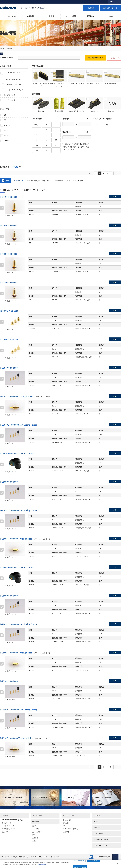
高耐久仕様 (94, 111)
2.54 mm (7, 125)
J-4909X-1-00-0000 (8, 254)
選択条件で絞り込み (95, 58)
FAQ (111, 16)
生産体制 (66, 832)
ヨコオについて (10, 16)
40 (56, 150)
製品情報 (30, 16)
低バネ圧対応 (37, 832)
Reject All (94, 860)
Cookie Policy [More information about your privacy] (42, 865)
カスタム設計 (71, 16)
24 (46, 150)
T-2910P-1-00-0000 (9, 681)
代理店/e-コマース (100, 845)
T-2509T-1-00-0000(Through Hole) (16, 539)
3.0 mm (7, 130)
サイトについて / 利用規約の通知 (14, 857)
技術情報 (50, 16)
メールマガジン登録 (102, 797)
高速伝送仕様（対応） (77, 111)
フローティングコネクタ (14, 85)
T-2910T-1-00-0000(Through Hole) (16, 738)
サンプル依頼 (69, 797)
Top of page (115, 857)
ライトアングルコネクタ (14, 90)
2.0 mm (7, 115)
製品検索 (91, 8)
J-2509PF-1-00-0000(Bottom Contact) (18, 567)
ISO (64, 826)
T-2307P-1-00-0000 (9, 368)
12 (56, 140)
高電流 (34, 841)
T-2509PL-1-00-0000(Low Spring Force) (18, 510)
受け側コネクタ (10, 95)
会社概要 (66, 823)
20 (37, 150)
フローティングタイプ (94, 83)
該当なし (37, 125)
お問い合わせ (112, 8)
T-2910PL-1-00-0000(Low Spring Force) (18, 710)
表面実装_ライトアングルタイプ (59, 85)
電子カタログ (6, 832)
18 (56, 145)
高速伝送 (35, 838)
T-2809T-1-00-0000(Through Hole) (16, 653)
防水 (34, 835)
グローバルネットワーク (71, 829)
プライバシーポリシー (38, 857)
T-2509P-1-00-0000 (9, 482)
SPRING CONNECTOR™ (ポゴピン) (16, 73)
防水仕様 (41, 111)
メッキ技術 (36, 829)
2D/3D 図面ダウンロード (12, 797)
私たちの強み (67, 820)
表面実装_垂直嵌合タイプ (41, 85)
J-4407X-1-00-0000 (8, 225)
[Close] (118, 864)
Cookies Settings (79, 860)
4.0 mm (7, 136)
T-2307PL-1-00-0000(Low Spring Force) (18, 425)
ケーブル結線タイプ (112, 83)
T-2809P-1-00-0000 (9, 596)
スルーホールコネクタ (14, 79)
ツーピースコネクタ (11, 100)
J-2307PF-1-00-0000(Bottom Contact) (18, 453)
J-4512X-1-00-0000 (8, 197)
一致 (87, 119)
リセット (114, 58)
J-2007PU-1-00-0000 (9, 311)
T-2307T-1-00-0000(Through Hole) (16, 396)
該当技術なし (112, 111)
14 (37, 145)
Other (6, 141)
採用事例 (91, 16)
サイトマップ (56, 857)
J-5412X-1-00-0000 (8, 282)
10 (46, 140)
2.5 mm (7, 120)
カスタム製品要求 (40, 797)
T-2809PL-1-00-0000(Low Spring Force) (18, 624)
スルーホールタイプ (77, 83)
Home (2, 48)
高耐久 (34, 826)
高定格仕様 (59, 111)
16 (46, 145)
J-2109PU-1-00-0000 (9, 339)
